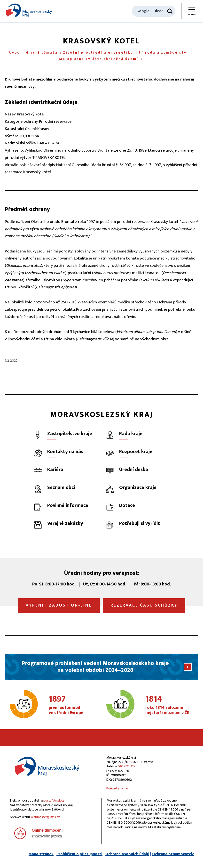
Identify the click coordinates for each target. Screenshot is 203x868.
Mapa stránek (41, 854)
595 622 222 (127, 766)
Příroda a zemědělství (164, 53)
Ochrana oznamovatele (173, 854)
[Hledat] (170, 11)
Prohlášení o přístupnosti (79, 854)
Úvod (15, 53)
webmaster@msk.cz (45, 817)
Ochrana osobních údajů (127, 854)
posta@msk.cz (54, 800)
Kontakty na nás (117, 788)
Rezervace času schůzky (144, 605)
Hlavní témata (42, 53)
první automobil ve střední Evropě (74, 705)
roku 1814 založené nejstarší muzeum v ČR (170, 705)
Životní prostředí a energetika (98, 53)
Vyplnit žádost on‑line (59, 605)
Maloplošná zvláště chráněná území (99, 59)
